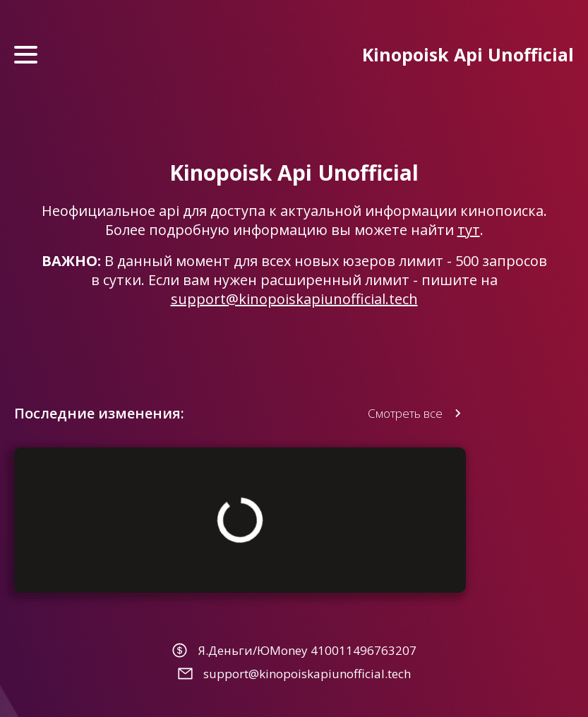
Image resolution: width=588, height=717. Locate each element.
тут (469, 230)
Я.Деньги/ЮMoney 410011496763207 (307, 650)
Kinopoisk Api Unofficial (468, 54)
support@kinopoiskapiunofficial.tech (294, 299)
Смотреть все (405, 413)
